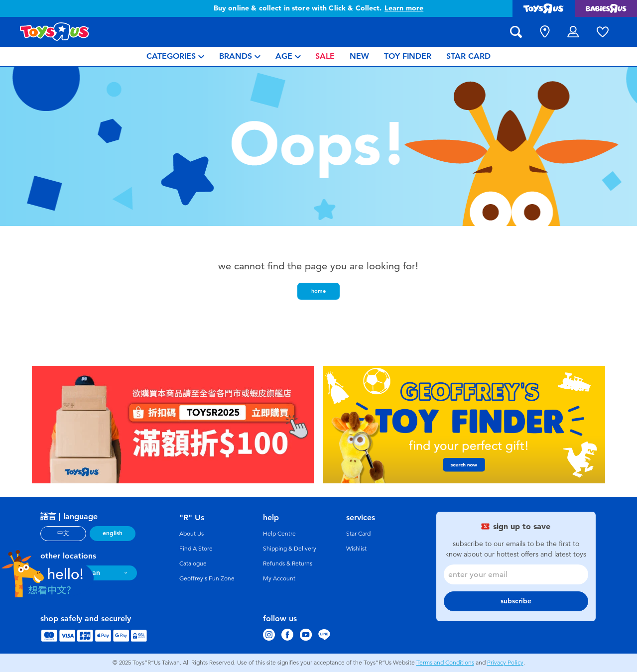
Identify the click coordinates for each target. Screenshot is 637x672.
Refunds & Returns (288, 563)
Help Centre (279, 534)
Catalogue (193, 563)
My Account (279, 578)
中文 (63, 533)
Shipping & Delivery (290, 549)
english (113, 533)
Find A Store (196, 549)
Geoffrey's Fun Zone (207, 578)
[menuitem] (175, 56)
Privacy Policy (505, 663)
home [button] (318, 291)
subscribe (516, 601)
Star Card (358, 534)
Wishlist (356, 549)
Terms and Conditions (445, 663)
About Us (191, 534)
